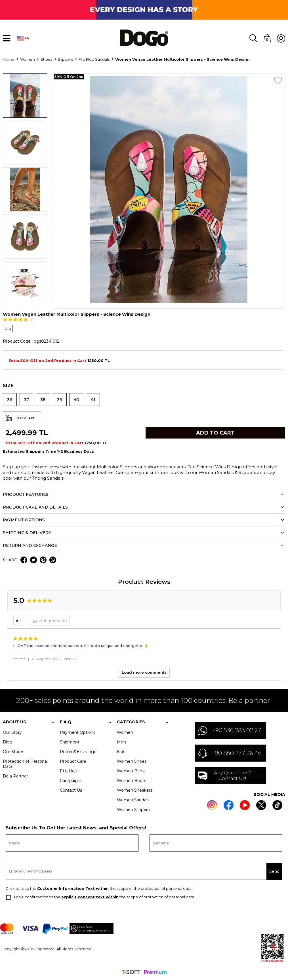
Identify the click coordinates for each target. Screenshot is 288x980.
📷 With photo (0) (50, 621)
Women (125, 733)
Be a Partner (15, 777)
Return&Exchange (78, 752)
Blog (8, 743)
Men (121, 743)
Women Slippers (133, 810)
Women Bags (131, 772)
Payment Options (78, 733)
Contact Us (71, 791)
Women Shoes (132, 762)
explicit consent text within (90, 897)
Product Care (73, 762)
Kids (121, 752)
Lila (8, 329)
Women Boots (132, 781)
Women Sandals (133, 800)
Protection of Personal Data (25, 764)
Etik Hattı (69, 772)
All (18, 621)
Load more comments (144, 673)
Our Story (12, 733)
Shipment (70, 743)
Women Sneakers (135, 791)
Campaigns (71, 781)
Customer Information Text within (73, 889)
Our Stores (13, 752)
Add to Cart (215, 433)
